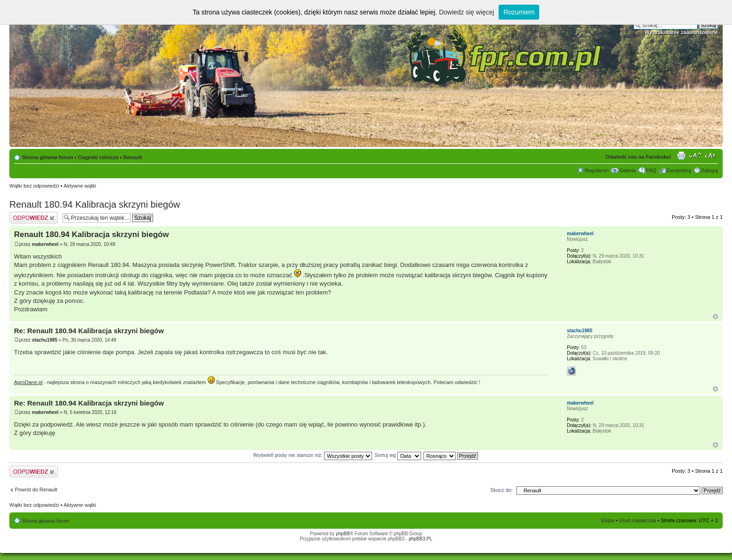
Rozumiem (519, 12)
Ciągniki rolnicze (98, 157)
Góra (715, 317)
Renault (133, 157)
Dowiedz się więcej (466, 12)
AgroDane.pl (28, 382)
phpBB (343, 534)
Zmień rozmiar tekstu (695, 155)
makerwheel (45, 244)
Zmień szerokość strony (711, 155)
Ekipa (608, 520)
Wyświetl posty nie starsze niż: (313, 455)
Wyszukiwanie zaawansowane (681, 32)
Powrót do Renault (36, 490)
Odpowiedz (34, 218)
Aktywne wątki (80, 186)
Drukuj (681, 155)
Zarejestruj (679, 170)
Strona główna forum (48, 157)
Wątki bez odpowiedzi (34, 186)
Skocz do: (501, 490)
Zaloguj (710, 170)
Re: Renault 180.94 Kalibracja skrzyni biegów (89, 331)
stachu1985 (44, 340)
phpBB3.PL (420, 539)
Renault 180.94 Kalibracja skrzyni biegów (95, 204)
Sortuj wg (398, 455)
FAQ (651, 170)
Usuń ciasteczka (637, 520)
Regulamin (597, 170)
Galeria (627, 170)
